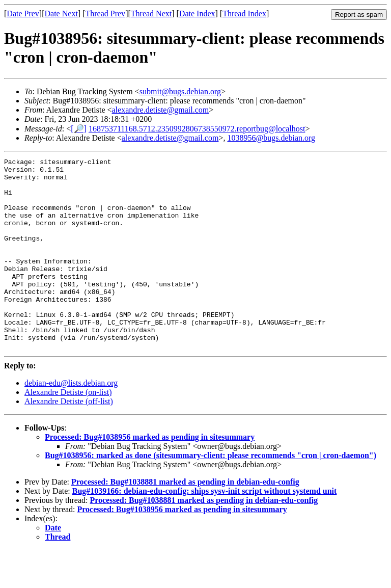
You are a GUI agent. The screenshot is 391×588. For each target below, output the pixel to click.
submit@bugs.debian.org (180, 91)
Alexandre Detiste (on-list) (68, 430)
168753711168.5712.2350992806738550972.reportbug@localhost (197, 129)
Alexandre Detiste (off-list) (69, 439)
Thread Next (151, 14)
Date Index (197, 14)
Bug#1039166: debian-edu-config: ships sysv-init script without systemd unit (205, 529)
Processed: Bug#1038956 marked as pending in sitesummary (150, 475)
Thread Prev (105, 14)
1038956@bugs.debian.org (271, 138)
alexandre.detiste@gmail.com (161, 110)
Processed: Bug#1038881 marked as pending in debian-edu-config (185, 520)
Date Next (61, 14)
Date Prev (23, 14)
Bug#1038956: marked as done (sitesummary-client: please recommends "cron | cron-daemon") (211, 493)
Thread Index (244, 14)
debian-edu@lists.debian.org (71, 421)
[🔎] (79, 129)
